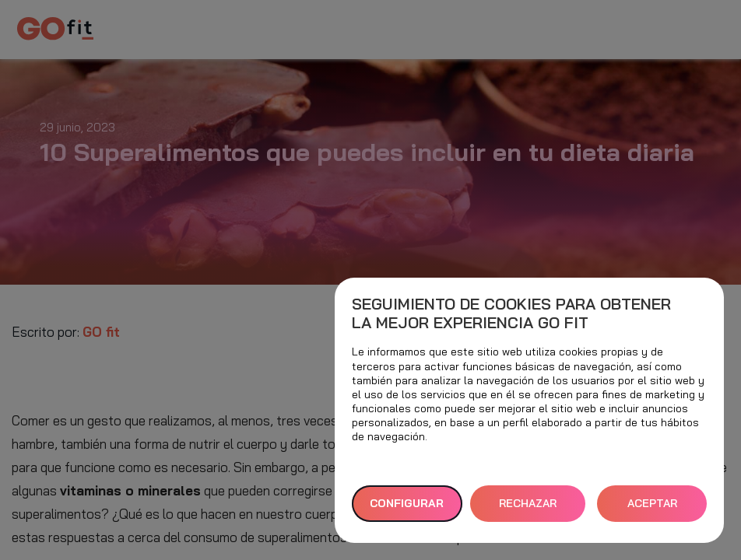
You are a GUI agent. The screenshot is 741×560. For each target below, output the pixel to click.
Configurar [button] (407, 503)
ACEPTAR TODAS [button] (652, 509)
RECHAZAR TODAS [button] (528, 509)
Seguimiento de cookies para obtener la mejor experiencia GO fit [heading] (511, 313)
